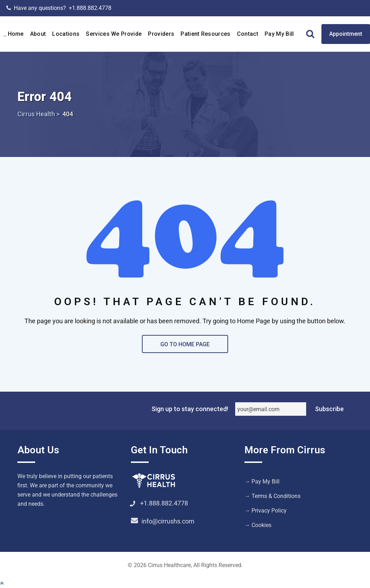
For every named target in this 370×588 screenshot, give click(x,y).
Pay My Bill (279, 34)
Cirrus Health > (38, 114)
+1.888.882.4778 (90, 8)
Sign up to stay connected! (190, 409)
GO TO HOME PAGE (185, 344)
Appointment (346, 34)
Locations (66, 34)
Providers (161, 34)
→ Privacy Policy (266, 511)
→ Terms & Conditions (272, 496)
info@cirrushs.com (168, 521)
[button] (2, 583)
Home (16, 34)
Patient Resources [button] (205, 34)
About (38, 34)
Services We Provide (114, 34)
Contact (248, 34)
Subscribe (329, 409)
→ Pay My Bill (262, 481)
